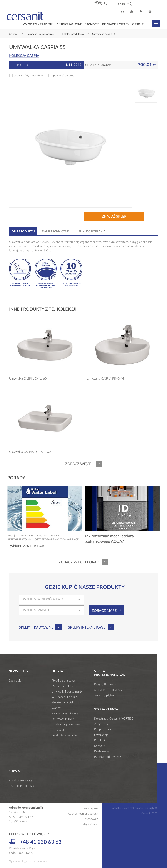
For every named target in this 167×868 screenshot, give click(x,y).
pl (105, 4)
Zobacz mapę (104, 611)
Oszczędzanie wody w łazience (57, 540)
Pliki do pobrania (92, 232)
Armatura (58, 730)
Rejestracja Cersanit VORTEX (114, 719)
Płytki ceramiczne (69, 24)
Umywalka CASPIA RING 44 (105, 379)
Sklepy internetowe (87, 627)
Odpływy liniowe (63, 719)
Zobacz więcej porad (79, 562)
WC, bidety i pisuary (65, 697)
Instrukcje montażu (21, 786)
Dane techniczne (55, 232)
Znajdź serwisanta (21, 780)
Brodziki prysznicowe (66, 724)
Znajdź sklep (114, 217)
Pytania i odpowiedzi (108, 757)
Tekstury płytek (104, 695)
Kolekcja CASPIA (24, 56)
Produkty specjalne (64, 735)
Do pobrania (103, 730)
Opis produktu (23, 232)
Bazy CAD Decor (105, 684)
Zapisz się (15, 681)
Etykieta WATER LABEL (28, 546)
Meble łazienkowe (63, 686)
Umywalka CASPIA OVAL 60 (28, 379)
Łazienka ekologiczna (32, 536)
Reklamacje (102, 751)
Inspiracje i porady (116, 24)
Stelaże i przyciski (63, 703)
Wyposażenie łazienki (38, 24)
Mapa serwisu (90, 824)
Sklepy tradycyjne (36, 627)
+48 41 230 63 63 (35, 842)
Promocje (92, 24)
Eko (10, 536)
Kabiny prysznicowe (65, 713)
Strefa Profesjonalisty (108, 690)
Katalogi (99, 741)
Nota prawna (91, 808)
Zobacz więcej (79, 464)
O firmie (138, 24)
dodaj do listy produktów (28, 76)
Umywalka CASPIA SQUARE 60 (30, 452)
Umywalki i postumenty (67, 692)
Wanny (56, 708)
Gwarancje (101, 735)
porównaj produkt (64, 76)
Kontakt (99, 746)
